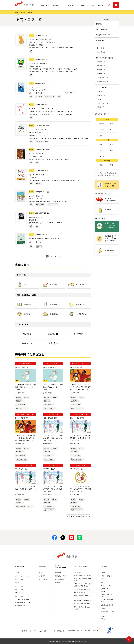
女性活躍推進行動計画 (107, 605)
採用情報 (103, 591)
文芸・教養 (39, 96)
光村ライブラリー (103, 99)
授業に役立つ (59, 573)
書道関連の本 (101, 66)
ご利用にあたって (26, 631)
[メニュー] (116, 5)
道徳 (101, 136)
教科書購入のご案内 (91, 631)
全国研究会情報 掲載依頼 (82, 604)
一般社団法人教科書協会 (74, 631)
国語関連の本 (101, 62)
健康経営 (103, 608)
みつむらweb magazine (61, 566)
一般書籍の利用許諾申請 (81, 600)
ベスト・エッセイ (103, 103)
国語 (59, 96)
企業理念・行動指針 (106, 576)
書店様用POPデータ (103, 35)
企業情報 (101, 5)
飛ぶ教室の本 (101, 95)
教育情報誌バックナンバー (24, 602)
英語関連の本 (101, 70)
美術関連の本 (101, 74)
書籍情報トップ (101, 24)
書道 (37, 162)
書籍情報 (55, 5)
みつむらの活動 (60, 579)
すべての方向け (21, 405)
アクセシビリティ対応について (42, 631)
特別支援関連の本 (103, 82)
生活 (101, 129)
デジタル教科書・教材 (22, 599)
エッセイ (30, 506)
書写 (112, 123)
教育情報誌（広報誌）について (82, 592)
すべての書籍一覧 (102, 29)
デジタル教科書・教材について (82, 576)
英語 (112, 129)
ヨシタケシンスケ (53, 205)
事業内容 (103, 579)
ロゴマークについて (106, 585)
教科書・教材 (45, 5)
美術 (37, 226)
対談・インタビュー (22, 408)
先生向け (27, 397)
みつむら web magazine (70, 5)
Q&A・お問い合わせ (88, 5)
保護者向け (19, 401)
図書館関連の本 (102, 78)
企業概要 (103, 573)
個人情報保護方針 (59, 631)
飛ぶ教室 (100, 91)
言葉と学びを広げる (61, 576)
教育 (31, 51)
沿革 (102, 582)
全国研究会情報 (20, 606)
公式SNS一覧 (104, 588)
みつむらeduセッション (107, 611)
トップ (17, 12)
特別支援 (38, 184)
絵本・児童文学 (50, 96)
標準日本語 (39, 247)
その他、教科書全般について (82, 589)
